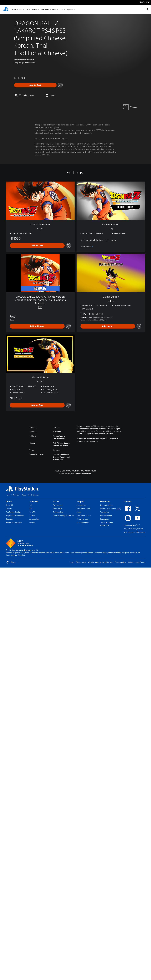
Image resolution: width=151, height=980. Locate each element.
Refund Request (83, 522)
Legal (72, 562)
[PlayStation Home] (6, 9)
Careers (9, 509)
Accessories (45, 10)
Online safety (58, 512)
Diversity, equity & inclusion (63, 516)
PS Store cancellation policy (111, 509)
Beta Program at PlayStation (134, 532)
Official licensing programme (106, 524)
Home (8, 495)
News (54, 10)
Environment (58, 505)
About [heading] (9, 501)
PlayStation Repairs (84, 516)
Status (79, 512)
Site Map (110, 562)
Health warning (106, 516)
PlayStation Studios (13, 512)
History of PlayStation (14, 522)
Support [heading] (80, 501)
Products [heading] (34, 501)
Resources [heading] (105, 501)
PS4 (27, 10)
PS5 (21, 10)
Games (14, 10)
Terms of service (106, 505)
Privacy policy (81, 562)
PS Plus (34, 10)
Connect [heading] (128, 501)
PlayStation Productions (15, 516)
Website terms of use (96, 562)
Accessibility (58, 509)
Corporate (10, 519)
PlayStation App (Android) (133, 529)
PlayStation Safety (83, 509)
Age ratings (104, 512)
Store (61, 10)
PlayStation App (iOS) (132, 525)
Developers (104, 519)
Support (70, 10)
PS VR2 (32, 512)
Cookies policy (120, 562)
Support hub (81, 505)
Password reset (82, 519)
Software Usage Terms (136, 562)
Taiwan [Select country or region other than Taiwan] (13, 562)
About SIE (9, 505)
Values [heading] (56, 501)
